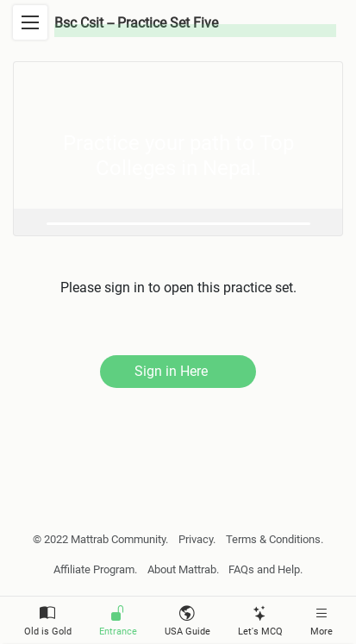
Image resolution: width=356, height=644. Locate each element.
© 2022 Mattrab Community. (100, 539)
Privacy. (197, 539)
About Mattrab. (183, 569)
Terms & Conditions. (275, 539)
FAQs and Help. (265, 569)
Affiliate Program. (95, 569)
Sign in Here (171, 371)
